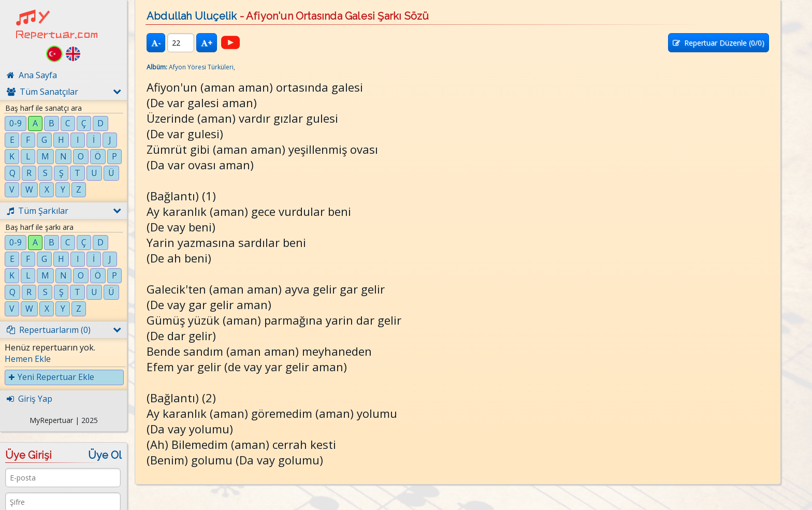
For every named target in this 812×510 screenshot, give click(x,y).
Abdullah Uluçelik (192, 16)
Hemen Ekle (28, 359)
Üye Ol (105, 455)
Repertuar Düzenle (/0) (719, 43)
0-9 (16, 123)
